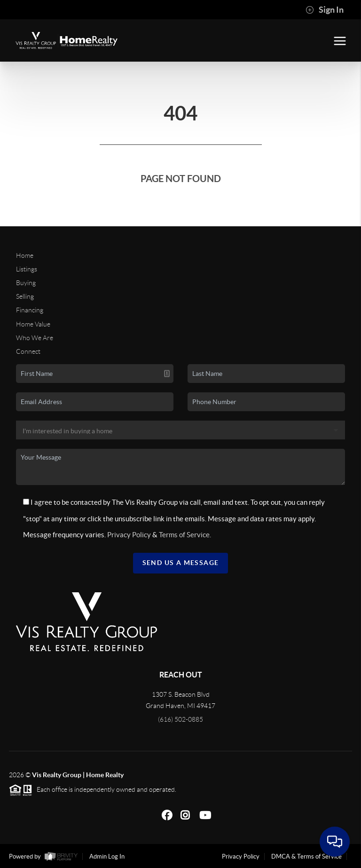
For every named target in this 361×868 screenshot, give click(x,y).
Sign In (325, 10)
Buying (26, 283)
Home (25, 255)
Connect (28, 351)
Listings (27, 269)
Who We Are (35, 338)
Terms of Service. (185, 535)
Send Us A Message (181, 563)
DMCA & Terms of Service (306, 856)
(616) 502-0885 (180, 719)
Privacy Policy (129, 535)
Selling (25, 296)
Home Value (33, 324)
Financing (30, 310)
